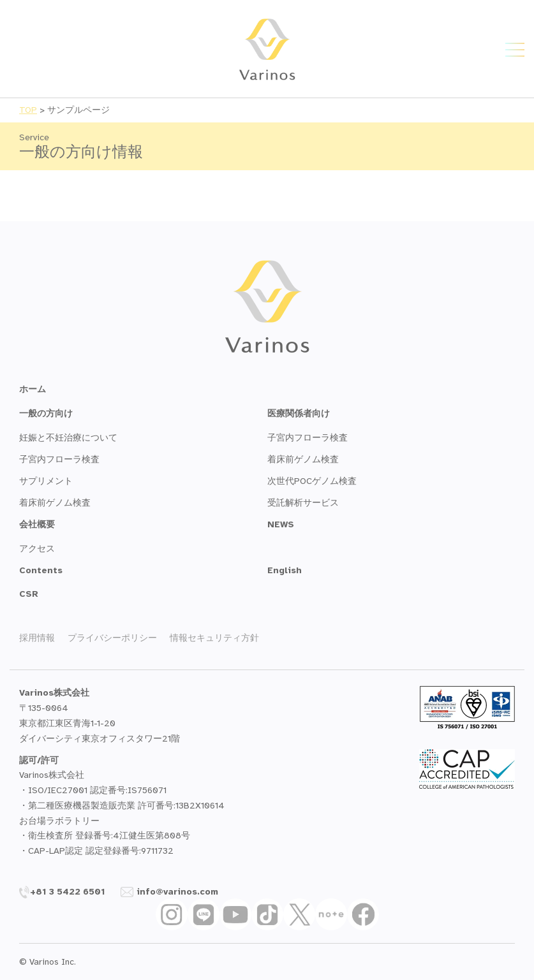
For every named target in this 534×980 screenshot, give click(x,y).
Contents (41, 570)
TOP (28, 110)
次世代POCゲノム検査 (312, 481)
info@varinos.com (169, 892)
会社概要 (37, 524)
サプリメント (46, 481)
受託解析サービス (303, 503)
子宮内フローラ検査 (59, 459)
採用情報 (37, 638)
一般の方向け (46, 413)
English (285, 570)
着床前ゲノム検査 (55, 503)
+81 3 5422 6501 (62, 892)
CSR (29, 594)
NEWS (281, 524)
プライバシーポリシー (112, 638)
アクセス (37, 549)
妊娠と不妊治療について (68, 438)
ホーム (33, 389)
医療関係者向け (299, 413)
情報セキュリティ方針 (214, 638)
